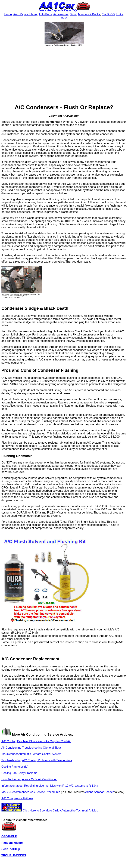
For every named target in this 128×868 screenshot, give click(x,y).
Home (8, 14)
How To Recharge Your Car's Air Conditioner (29, 779)
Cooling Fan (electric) (15, 767)
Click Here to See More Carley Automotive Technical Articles (50, 811)
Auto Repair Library (25, 14)
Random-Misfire (12, 843)
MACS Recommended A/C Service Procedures (31, 792)
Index (64, 18)
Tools (73, 14)
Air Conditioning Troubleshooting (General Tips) (31, 748)
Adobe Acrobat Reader (99, 792)
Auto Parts (45, 14)
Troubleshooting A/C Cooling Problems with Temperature (37, 760)
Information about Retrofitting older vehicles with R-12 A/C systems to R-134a (50, 786)
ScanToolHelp (11, 849)
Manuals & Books (89, 14)
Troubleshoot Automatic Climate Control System (31, 754)
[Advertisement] (64, 76)
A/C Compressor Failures (17, 798)
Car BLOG (108, 14)
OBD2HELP (9, 836)
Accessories (61, 14)
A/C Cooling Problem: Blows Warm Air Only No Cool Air (36, 741)
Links (120, 14)
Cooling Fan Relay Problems (19, 773)
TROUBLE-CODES (14, 855)
